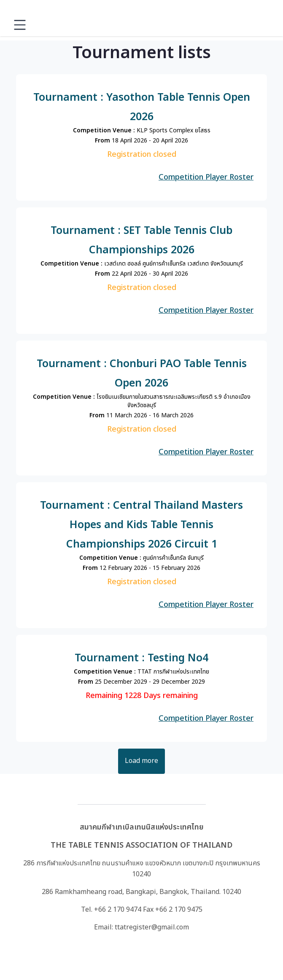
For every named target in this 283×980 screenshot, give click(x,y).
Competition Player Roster (206, 177)
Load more (141, 761)
